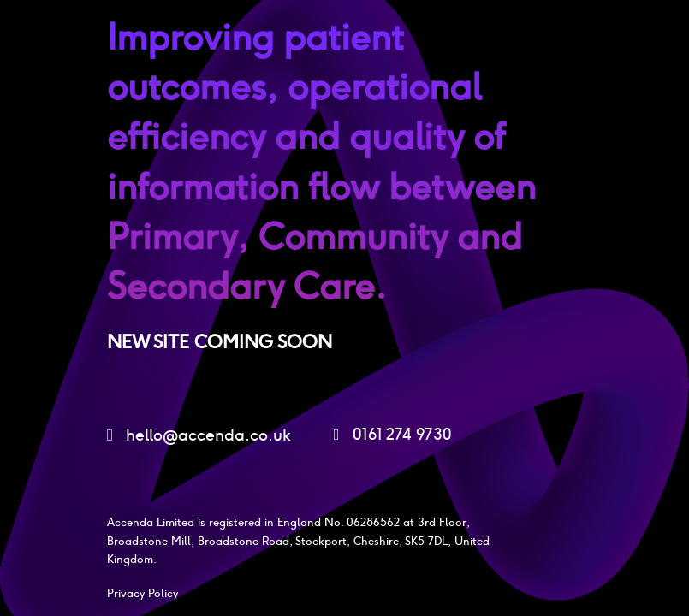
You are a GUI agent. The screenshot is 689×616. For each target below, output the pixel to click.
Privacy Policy (143, 593)
